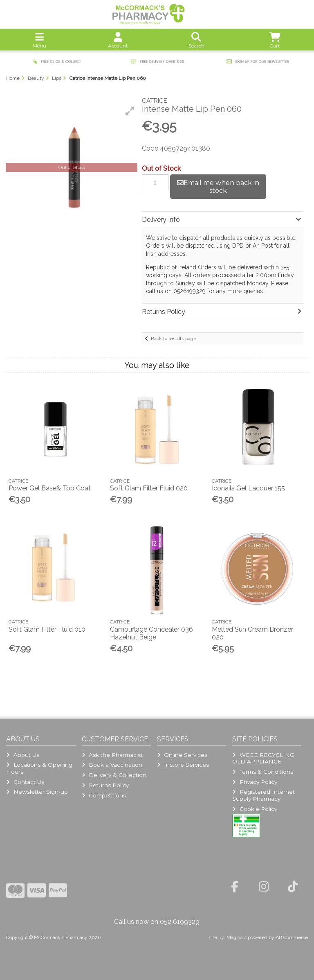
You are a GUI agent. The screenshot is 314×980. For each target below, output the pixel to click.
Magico (234, 937)
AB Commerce (292, 937)
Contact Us (25, 782)
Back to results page (174, 339)
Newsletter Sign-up (37, 792)
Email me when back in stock (218, 187)
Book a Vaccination (112, 765)
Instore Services (183, 765)
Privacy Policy (255, 782)
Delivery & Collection (114, 775)
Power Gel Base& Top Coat (50, 488)
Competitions (104, 795)
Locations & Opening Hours (39, 768)
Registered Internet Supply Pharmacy (263, 795)
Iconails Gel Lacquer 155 (248, 488)
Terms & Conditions (262, 772)
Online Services (182, 755)
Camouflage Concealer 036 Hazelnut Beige (151, 633)
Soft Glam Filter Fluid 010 (47, 629)
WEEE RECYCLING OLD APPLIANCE (263, 758)
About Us (22, 755)
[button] (130, 111)
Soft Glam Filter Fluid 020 (149, 488)
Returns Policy (105, 785)
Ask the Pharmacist (112, 755)
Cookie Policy (255, 809)
